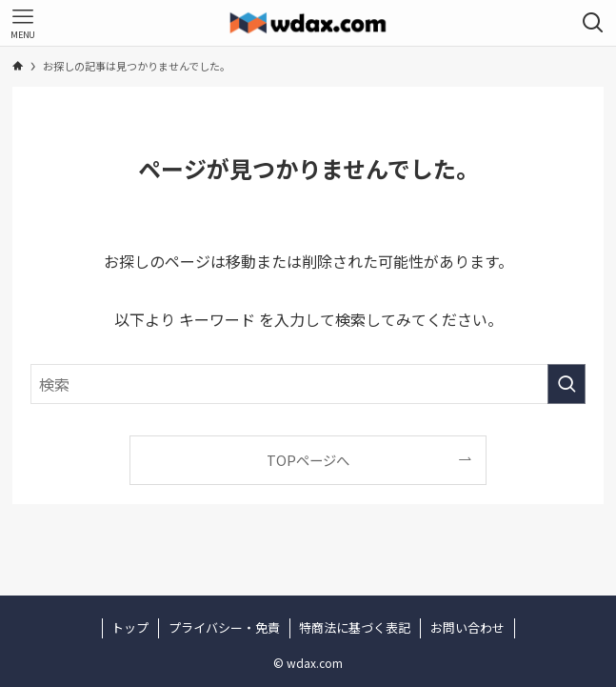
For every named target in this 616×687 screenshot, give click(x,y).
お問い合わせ (467, 627)
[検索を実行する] (566, 384)
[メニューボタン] (23, 23)
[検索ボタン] (593, 23)
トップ (130, 627)
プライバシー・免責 (224, 627)
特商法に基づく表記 (355, 627)
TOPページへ (308, 460)
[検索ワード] (308, 384)
